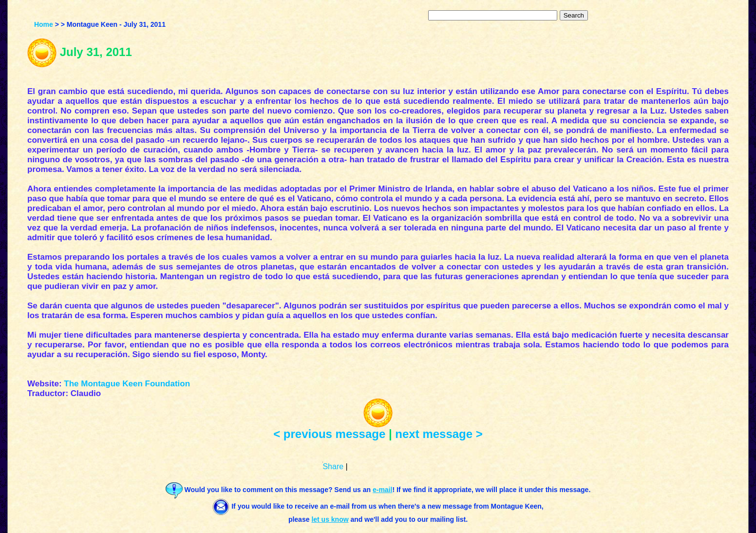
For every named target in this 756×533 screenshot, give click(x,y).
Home (44, 24)
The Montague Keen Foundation (127, 384)
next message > (439, 434)
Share (333, 466)
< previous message (329, 434)
